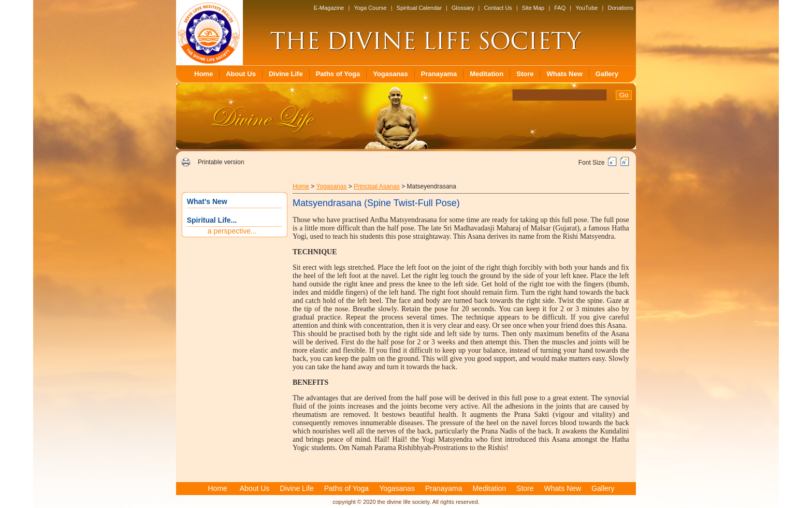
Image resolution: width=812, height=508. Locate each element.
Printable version (221, 162)
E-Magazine (329, 8)
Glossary (463, 8)
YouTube (586, 8)
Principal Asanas (377, 186)
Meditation (487, 74)
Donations (620, 8)
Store (525, 74)
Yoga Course (370, 8)
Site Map (533, 8)
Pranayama (439, 74)
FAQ (560, 8)
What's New (207, 201)
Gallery (607, 74)
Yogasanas (390, 74)
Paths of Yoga (338, 74)
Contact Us (498, 8)
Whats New (564, 74)
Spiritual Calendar (419, 8)
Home (204, 74)
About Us (241, 74)
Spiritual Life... (212, 220)
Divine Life (286, 74)
